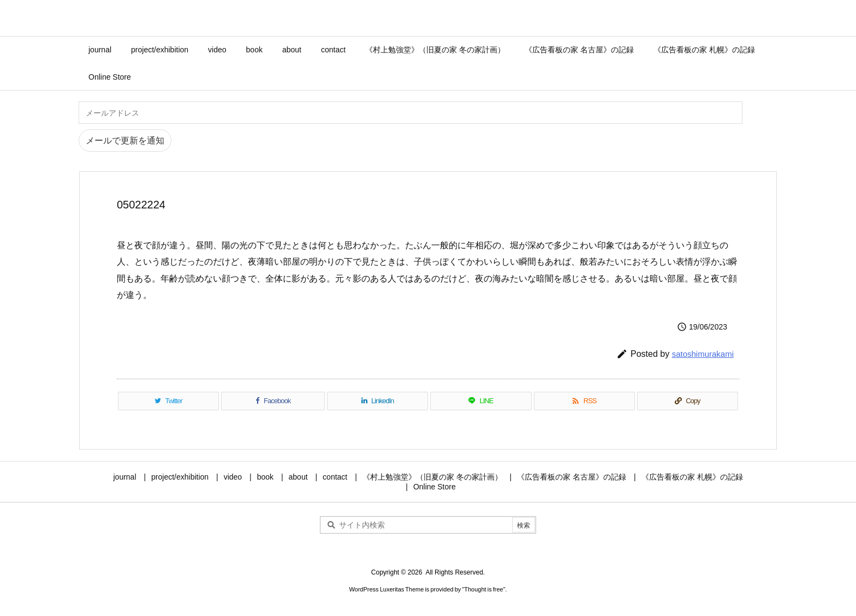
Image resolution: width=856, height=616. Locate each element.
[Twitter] (168, 401)
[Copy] (688, 401)
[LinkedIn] (378, 401)
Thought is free (483, 589)
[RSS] (584, 401)
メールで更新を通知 (125, 140)
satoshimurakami (703, 354)
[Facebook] (273, 401)
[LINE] (481, 401)
